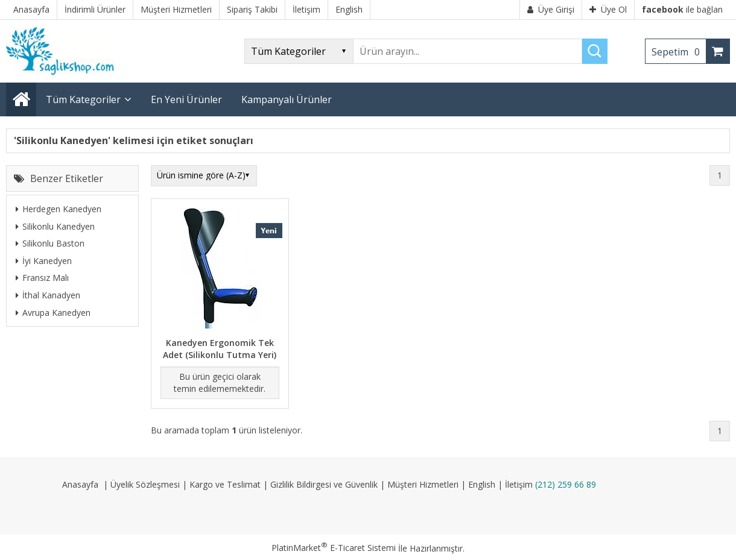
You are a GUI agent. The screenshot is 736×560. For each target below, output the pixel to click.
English (482, 484)
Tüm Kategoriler (83, 99)
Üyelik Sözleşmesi (145, 484)
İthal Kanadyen (48, 295)
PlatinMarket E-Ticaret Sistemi (334, 548)
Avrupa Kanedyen (53, 313)
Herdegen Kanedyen (59, 209)
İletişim (519, 484)
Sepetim (679, 52)
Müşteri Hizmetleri (423, 484)
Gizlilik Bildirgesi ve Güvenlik (324, 484)
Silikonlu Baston (50, 243)
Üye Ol (608, 9)
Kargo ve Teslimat (225, 484)
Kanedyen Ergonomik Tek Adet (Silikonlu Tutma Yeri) (220, 349)
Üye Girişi (551, 9)
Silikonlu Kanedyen (55, 226)
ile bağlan (682, 9)
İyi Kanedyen (44, 261)
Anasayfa (80, 484)
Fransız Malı (42, 278)
